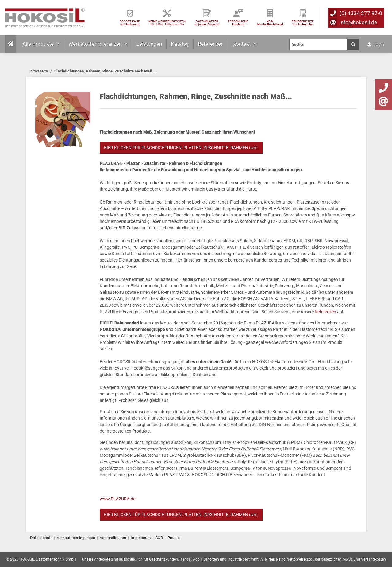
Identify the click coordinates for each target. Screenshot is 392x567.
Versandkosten (113, 538)
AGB (159, 538)
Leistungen (149, 44)
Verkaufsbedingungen (76, 538)
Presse (174, 538)
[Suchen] (318, 45)
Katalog (180, 44)
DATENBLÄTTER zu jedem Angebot (207, 23)
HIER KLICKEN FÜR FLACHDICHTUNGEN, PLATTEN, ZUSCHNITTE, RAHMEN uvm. (181, 148)
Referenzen (211, 44)
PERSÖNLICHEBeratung (238, 23)
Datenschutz (41, 538)
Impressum (141, 538)
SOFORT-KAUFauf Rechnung (130, 23)
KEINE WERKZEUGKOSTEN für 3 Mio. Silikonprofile (167, 23)
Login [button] (376, 45)
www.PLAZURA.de (117, 499)
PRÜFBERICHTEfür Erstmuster (303, 23)
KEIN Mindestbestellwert (270, 23)
